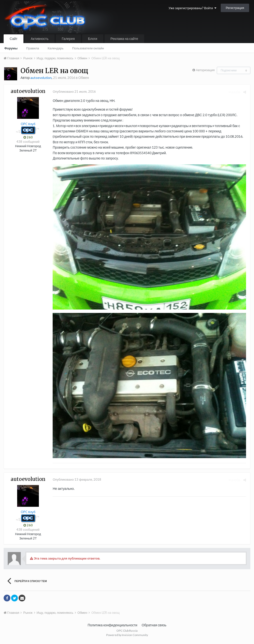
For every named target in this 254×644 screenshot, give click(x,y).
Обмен (84, 78)
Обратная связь (154, 627)
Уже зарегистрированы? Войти (192, 8)
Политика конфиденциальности (113, 627)
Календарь (56, 48)
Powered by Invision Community (127, 637)
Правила (33, 48)
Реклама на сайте (124, 39)
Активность (40, 39)
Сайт (14, 39)
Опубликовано (74, 91)
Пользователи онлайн (88, 48)
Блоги (93, 39)
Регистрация (235, 8)
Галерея (68, 39)
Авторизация (205, 70)
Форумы (11, 48)
